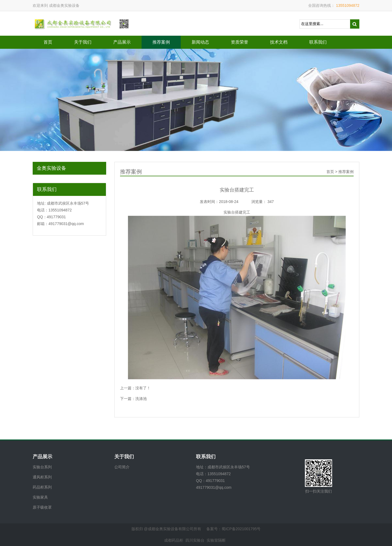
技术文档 (279, 42)
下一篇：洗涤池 (133, 399)
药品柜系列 (42, 487)
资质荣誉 (240, 42)
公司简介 (122, 467)
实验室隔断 (216, 540)
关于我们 (83, 42)
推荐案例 (161, 42)
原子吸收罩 (42, 507)
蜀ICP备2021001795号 (241, 529)
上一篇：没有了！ (135, 388)
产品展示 (122, 42)
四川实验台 (195, 540)
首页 (48, 42)
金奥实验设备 (51, 168)
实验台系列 (42, 467)
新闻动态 (200, 42)
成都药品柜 (174, 540)
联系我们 (318, 42)
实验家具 (40, 497)
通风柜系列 (42, 477)
